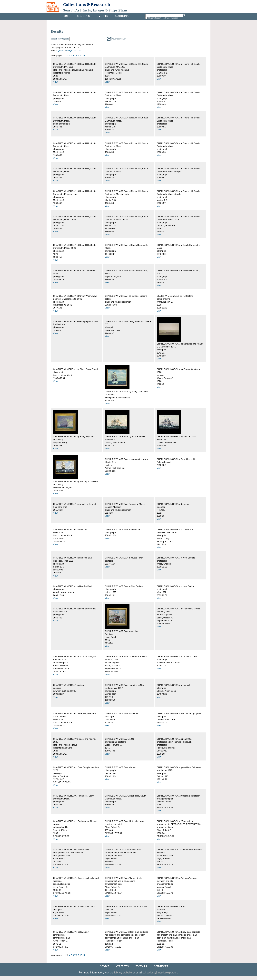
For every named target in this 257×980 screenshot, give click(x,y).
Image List (71, 50)
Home (66, 16)
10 (81, 55)
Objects (83, 16)
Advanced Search (171, 18)
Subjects (122, 16)
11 (84, 55)
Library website (123, 973)
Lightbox (60, 50)
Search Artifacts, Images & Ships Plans (95, 10)
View (55, 82)
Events (102, 16)
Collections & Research (87, 5)
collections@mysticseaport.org (160, 973)
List (79, 50)
